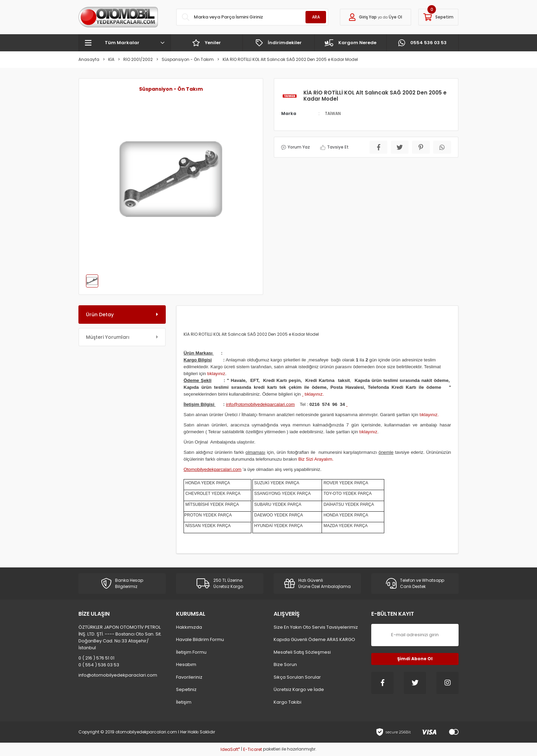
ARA (316, 17)
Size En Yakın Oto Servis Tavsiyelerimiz (316, 627)
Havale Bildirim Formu (200, 639)
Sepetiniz (186, 689)
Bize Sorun (285, 664)
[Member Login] (376, 17)
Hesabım (186, 664)
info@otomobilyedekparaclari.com (118, 675)
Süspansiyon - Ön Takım (171, 89)
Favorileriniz (189, 677)
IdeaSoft (230, 749)
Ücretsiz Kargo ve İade (299, 689)
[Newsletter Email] (415, 635)
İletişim (184, 702)
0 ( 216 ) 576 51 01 (96, 658)
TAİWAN (333, 113)
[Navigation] (125, 43)
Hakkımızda (189, 627)
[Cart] (438, 17)
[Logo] (118, 17)
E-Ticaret (253, 749)
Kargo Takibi (288, 702)
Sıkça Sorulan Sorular (297, 677)
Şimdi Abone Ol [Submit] (415, 659)
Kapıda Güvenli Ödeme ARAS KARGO (314, 639)
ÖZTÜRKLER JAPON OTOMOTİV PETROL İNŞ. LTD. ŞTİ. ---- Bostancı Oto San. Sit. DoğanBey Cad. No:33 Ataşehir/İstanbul (120, 637)
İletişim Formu (191, 652)
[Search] (252, 17)
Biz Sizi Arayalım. (316, 459)
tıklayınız (216, 374)
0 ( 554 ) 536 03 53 (99, 665)
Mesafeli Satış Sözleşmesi (302, 652)
